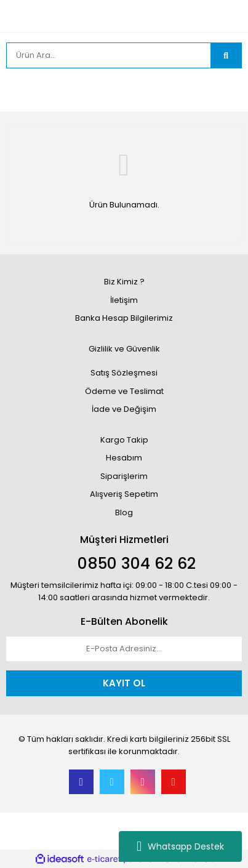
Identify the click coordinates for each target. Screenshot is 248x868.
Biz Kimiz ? (124, 282)
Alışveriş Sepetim (124, 494)
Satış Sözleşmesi (124, 373)
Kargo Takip (124, 440)
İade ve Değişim (124, 409)
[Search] (109, 55)
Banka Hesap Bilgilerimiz (124, 318)
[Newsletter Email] (124, 649)
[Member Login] (18, 90)
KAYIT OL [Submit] (124, 683)
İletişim (124, 300)
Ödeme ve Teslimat (124, 391)
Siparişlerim (124, 476)
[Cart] (223, 90)
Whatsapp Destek (180, 846)
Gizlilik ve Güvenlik (124, 349)
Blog (124, 512)
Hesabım (124, 458)
